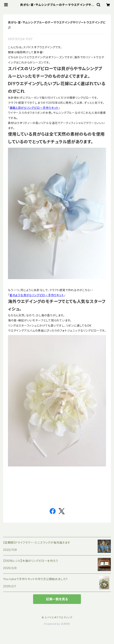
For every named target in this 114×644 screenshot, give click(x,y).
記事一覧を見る (57, 599)
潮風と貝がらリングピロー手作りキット (34, 108)
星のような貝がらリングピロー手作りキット (37, 295)
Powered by (57, 624)
